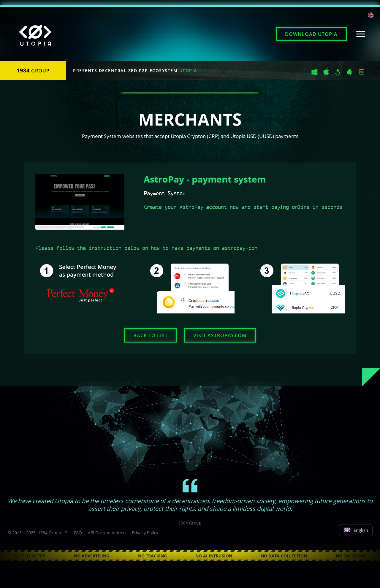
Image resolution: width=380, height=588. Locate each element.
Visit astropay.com (220, 335)
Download (311, 34)
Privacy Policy (145, 533)
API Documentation (107, 533)
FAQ (78, 533)
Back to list (151, 335)
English (356, 530)
